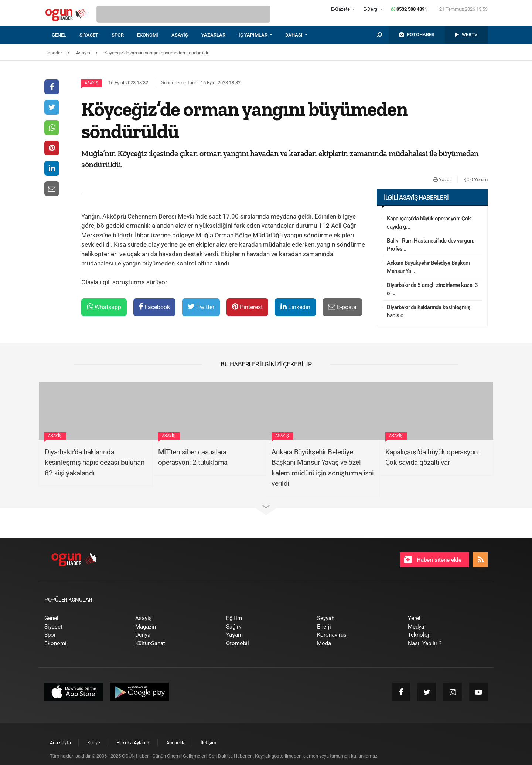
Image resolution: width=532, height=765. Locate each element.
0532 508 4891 (409, 9)
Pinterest (247, 307)
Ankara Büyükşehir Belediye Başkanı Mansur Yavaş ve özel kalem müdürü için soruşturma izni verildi (323, 468)
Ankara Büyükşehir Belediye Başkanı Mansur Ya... (428, 267)
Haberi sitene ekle (433, 559)
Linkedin (295, 307)
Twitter (201, 307)
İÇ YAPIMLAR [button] (254, 35)
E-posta (342, 307)
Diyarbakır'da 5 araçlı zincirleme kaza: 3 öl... (432, 289)
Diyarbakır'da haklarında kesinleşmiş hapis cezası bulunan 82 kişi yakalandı (95, 463)
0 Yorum (476, 180)
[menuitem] (66, 35)
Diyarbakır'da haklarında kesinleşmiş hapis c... (429, 312)
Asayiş (91, 83)
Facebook (154, 307)
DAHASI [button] (294, 35)
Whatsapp (104, 307)
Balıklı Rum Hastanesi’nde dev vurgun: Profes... (430, 245)
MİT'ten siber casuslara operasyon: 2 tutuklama (193, 457)
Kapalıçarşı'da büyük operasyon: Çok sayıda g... (429, 223)
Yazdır (443, 180)
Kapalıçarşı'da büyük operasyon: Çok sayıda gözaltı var (433, 457)
